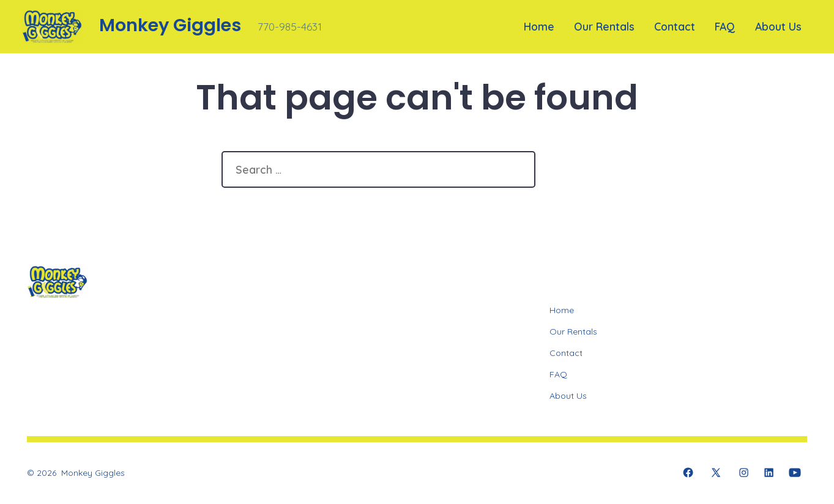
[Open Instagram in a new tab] (744, 472)
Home (539, 26)
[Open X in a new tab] (716, 472)
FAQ (725, 26)
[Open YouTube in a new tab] (795, 472)
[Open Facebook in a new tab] (688, 472)
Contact (675, 26)
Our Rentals (604, 26)
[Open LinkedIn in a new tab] (769, 472)
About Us (778, 26)
